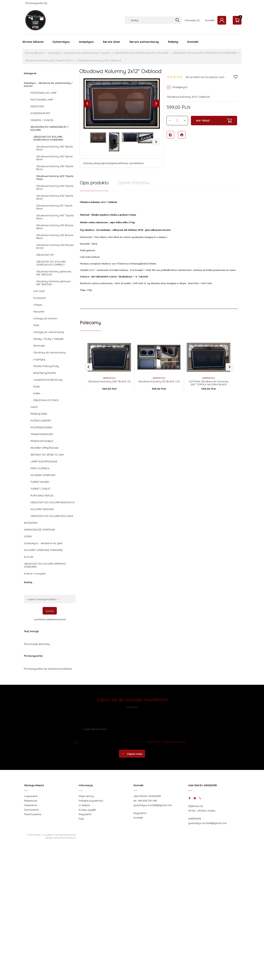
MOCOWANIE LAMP (42, 100)
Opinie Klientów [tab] (134, 183)
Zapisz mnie (132, 754)
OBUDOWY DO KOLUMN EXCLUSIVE (52, 516)
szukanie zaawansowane (50, 619)
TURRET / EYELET (40, 489)
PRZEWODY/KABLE (42, 441)
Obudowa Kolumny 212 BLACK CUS (159, 376)
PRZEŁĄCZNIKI (39, 414)
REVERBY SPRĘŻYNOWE (45, 448)
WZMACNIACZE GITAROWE (39, 530)
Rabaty (173, 42)
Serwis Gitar (112, 42)
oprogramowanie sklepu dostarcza (61, 836)
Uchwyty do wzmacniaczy (49, 332)
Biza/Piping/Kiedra (45, 373)
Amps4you (86, 42)
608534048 (195, 819)
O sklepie (84, 805)
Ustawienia (30, 805)
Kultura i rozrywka (35, 573)
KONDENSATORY (40, 113)
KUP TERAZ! (214, 121)
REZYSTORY (37, 106)
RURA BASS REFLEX (42, 495)
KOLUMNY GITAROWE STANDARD (43, 550)
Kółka (37, 393)
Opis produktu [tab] (94, 183)
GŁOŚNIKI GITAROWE (43, 475)
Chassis (38, 305)
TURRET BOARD (40, 482)
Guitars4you (61, 42)
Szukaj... (29, 582)
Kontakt (210, 20)
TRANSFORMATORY (42, 434)
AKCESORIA (31, 523)
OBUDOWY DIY (45, 255)
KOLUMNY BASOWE (42, 509)
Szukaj (50, 611)
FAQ (81, 819)
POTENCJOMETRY (41, 421)
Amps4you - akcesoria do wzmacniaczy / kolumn (48, 84)
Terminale (39, 346)
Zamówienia (31, 810)
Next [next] (156, 142)
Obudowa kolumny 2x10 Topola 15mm (55, 168)
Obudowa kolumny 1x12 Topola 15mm (54, 158)
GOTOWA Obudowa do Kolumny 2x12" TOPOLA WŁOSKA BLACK (209, 378)
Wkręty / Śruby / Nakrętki (48, 339)
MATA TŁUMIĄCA (40, 468)
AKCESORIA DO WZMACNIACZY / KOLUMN (50, 128)
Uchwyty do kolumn (45, 318)
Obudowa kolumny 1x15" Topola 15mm (55, 217)
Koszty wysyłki (87, 810)
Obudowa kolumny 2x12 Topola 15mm (55, 178)
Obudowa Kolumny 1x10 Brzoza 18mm (55, 227)
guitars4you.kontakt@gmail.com (153, 805)
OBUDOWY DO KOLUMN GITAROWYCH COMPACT (51, 263)
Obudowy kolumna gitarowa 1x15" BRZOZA (53, 283)
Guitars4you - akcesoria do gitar (43, 543)
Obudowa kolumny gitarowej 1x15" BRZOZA (54, 273)
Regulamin (153, 742)
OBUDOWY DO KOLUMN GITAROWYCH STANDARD (48, 138)
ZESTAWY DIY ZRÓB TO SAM (47, 455)
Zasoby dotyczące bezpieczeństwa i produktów (113, 163)
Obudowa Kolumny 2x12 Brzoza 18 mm (55, 246)
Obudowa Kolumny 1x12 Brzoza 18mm (55, 237)
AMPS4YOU (109, 373)
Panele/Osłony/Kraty (46, 366)
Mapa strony (86, 796)
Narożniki (39, 312)
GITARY (28, 536)
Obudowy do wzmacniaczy (49, 352)
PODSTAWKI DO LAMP (43, 93)
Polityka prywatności (91, 801)
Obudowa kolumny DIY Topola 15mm (54, 207)
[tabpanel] (159, 248)
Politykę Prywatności (174, 742)
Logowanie (31, 796)
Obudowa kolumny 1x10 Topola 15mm (54, 148)
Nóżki (37, 386)
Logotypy (39, 359)
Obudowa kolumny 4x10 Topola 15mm (55, 187)
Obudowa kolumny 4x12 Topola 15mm (55, 197)
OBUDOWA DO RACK (46, 400)
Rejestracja (31, 801)
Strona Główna (33, 42)
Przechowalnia (33, 814)
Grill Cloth (39, 291)
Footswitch (40, 298)
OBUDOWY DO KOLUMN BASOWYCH (53, 502)
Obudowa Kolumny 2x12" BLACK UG (109, 376)
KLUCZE (29, 557)
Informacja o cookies (40, 835)
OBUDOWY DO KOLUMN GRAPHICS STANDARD (45, 565)
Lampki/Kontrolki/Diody (48, 380)
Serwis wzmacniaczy (144, 42)
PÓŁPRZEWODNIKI (41, 427)
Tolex (36, 325)
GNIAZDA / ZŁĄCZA (42, 120)
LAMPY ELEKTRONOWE (44, 461)
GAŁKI (34, 407)
